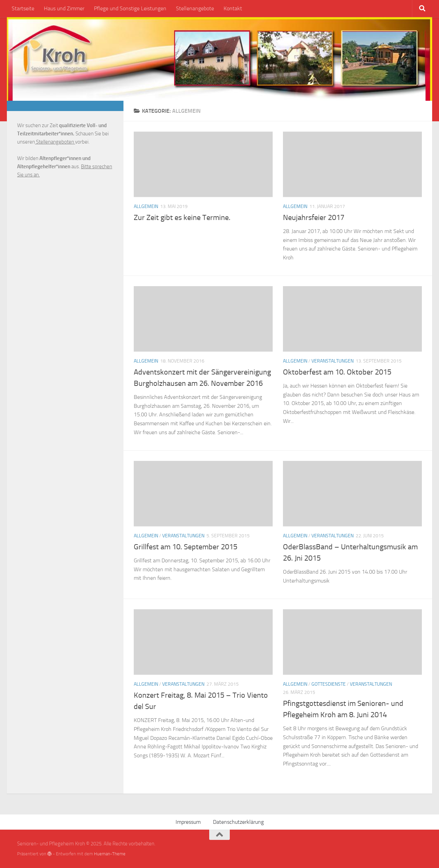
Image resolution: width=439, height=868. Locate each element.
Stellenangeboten (55, 142)
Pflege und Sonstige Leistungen (130, 8)
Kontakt (233, 8)
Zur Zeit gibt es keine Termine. (182, 218)
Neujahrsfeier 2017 (314, 218)
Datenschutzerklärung (238, 822)
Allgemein (146, 206)
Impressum (188, 822)
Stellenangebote (195, 8)
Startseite (23, 8)
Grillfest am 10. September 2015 (186, 547)
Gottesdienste (329, 684)
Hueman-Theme (110, 854)
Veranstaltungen (333, 361)
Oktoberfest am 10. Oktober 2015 (337, 372)
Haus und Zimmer (64, 8)
